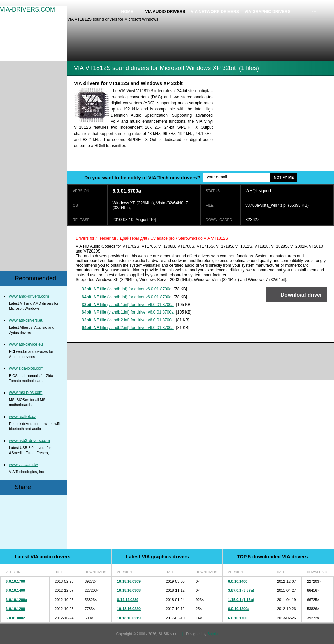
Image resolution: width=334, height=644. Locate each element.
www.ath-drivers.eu (26, 320)
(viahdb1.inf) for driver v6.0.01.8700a (128, 305)
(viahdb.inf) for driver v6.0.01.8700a (127, 289)
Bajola (212, 634)
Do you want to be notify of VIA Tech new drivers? (142, 178)
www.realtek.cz (22, 417)
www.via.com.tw (23, 465)
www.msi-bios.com (26, 393)
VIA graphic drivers (268, 12)
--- (314, 12)
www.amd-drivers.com (29, 296)
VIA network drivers (215, 12)
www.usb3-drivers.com (29, 441)
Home (127, 12)
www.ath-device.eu (26, 344)
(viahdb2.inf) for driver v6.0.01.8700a (128, 320)
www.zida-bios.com (26, 368)
